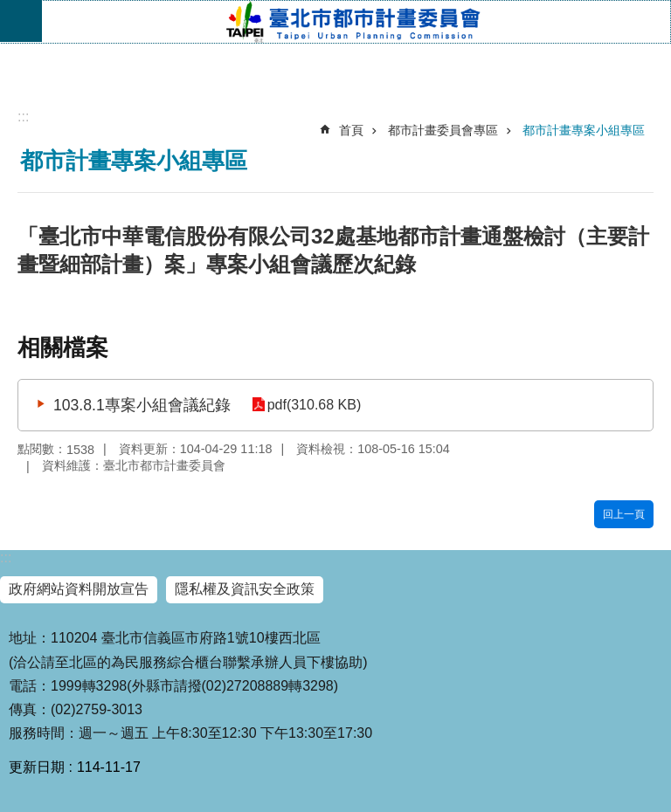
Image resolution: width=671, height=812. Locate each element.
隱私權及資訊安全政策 (245, 589)
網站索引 (21, 21)
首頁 (351, 130)
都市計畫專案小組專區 (584, 130)
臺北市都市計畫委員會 (356, 22)
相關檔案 (63, 348)
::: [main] (23, 117)
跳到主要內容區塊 (9, 9)
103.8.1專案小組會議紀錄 (142, 405)
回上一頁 (624, 514)
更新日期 (37, 767)
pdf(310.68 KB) (313, 405)
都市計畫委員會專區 (443, 130)
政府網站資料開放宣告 (79, 589)
